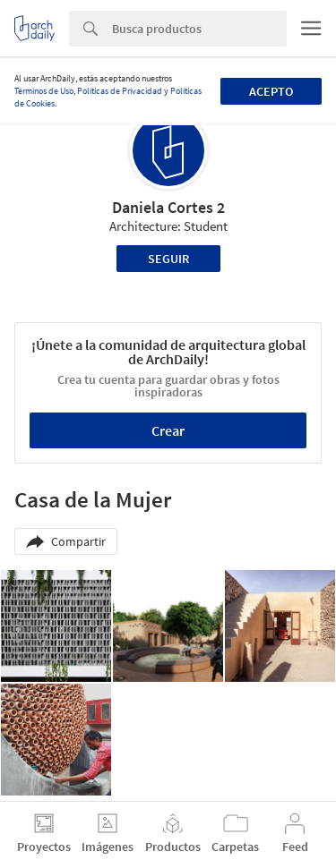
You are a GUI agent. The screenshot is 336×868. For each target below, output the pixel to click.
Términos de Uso (44, 91)
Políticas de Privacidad (120, 91)
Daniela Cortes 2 (168, 207)
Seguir (168, 259)
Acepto (271, 91)
